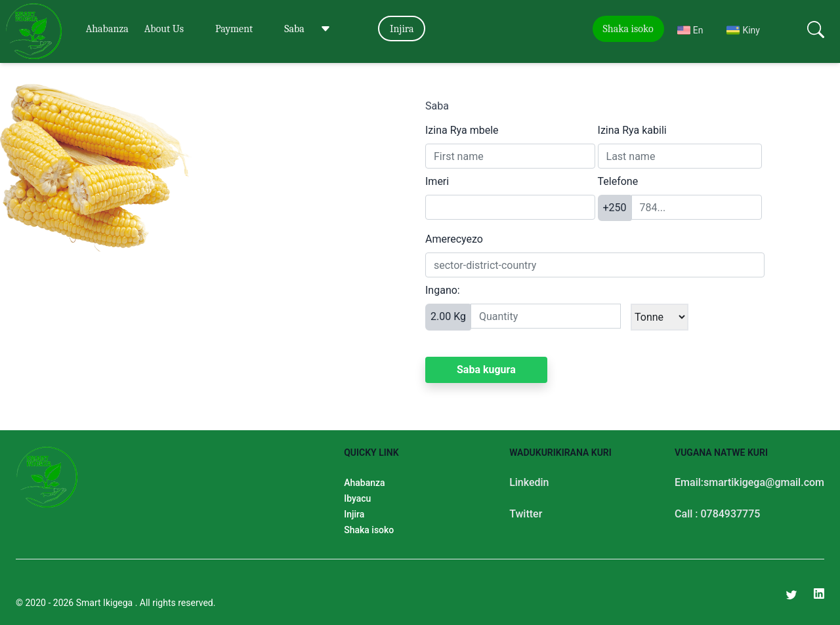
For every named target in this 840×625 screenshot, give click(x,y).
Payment (234, 29)
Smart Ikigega (106, 603)
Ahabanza (107, 29)
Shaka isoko (628, 29)
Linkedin (529, 482)
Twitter (526, 514)
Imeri (437, 181)
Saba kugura (486, 370)
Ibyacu (357, 498)
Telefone (618, 181)
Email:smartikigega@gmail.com (749, 482)
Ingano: (443, 290)
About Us (164, 29)
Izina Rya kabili (632, 130)
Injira (402, 29)
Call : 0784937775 (717, 514)
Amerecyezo (454, 239)
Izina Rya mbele (462, 130)
